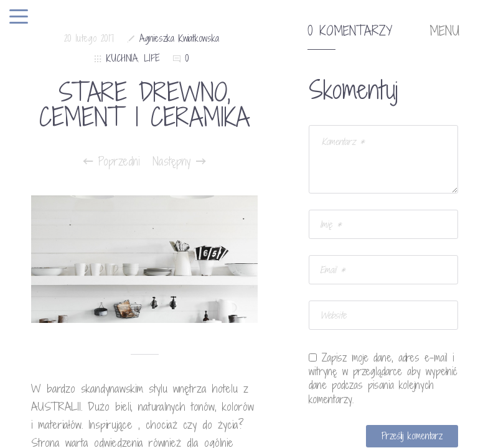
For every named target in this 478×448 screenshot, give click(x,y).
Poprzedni (112, 161)
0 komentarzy (350, 31)
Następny (179, 161)
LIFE (152, 58)
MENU (444, 31)
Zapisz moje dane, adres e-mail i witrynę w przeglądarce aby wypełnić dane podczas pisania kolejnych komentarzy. (383, 378)
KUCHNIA (122, 58)
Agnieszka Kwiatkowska (179, 38)
